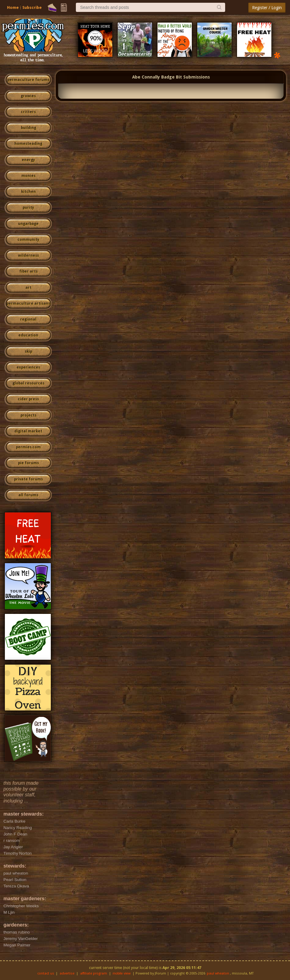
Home (13, 7)
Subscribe (32, 7)
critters (28, 112)
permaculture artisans (28, 303)
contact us (46, 973)
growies (28, 96)
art (28, 288)
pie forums (28, 463)
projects (28, 415)
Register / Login (267, 8)
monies (28, 176)
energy (28, 160)
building (28, 128)
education (28, 335)
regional (28, 319)
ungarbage (28, 224)
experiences (28, 367)
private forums (28, 479)
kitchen (28, 192)
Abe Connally (146, 77)
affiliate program (94, 973)
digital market (28, 431)
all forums (28, 495)
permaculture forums (28, 80)
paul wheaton (218, 973)
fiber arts (28, 271)
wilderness (28, 255)
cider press (28, 399)
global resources (28, 383)
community (28, 240)
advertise (67, 973)
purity (28, 207)
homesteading (28, 144)
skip (28, 351)
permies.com (28, 447)
